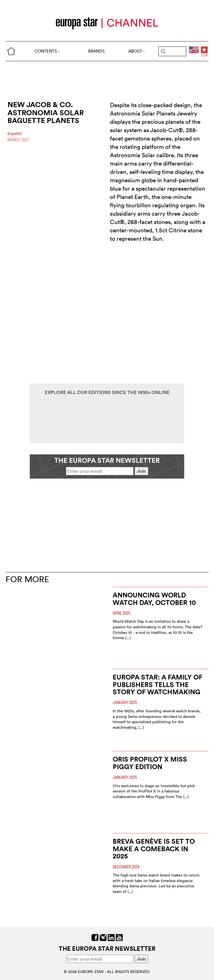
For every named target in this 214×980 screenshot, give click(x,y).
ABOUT (137, 51)
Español (14, 134)
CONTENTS (47, 51)
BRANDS (96, 51)
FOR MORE (27, 579)
